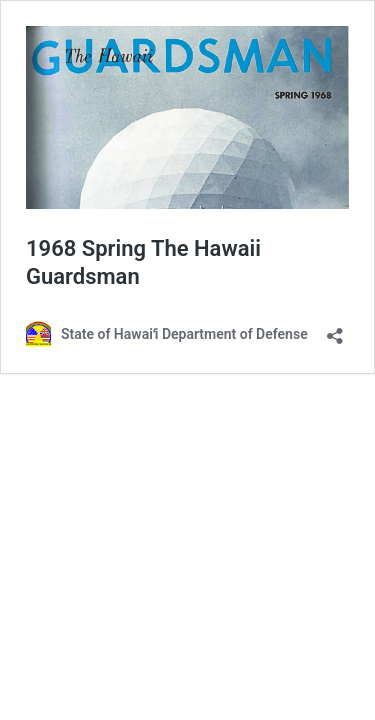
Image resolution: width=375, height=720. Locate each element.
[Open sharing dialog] (335, 329)
